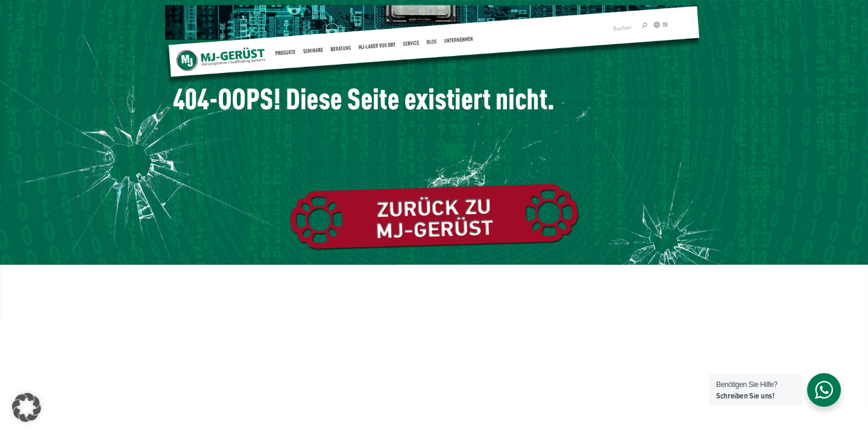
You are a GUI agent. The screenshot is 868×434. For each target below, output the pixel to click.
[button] (27, 407)
